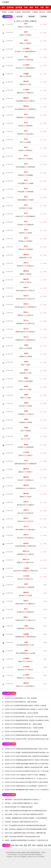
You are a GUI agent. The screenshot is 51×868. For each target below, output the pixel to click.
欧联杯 (4, 12)
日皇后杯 (18, 12)
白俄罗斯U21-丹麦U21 (25, 554)
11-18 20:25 (9, 41)
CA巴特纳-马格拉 (25, 208)
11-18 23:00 (9, 585)
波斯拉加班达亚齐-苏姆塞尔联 (25, 464)
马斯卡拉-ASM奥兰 (26, 159)
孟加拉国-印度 (25, 373)
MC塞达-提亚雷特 (25, 126)
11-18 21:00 (9, 90)
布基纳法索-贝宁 (25, 258)
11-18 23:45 (9, 667)
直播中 (45, 24)
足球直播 (10, 7)
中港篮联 (35, 12)
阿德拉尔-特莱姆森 (25, 175)
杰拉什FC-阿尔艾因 (26, 60)
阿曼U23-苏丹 (25, 84)
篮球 (17, 845)
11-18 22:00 (9, 469)
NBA (21, 845)
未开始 (45, 585)
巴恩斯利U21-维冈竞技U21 (25, 340)
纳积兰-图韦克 (25, 43)
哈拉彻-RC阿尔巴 (26, 150)
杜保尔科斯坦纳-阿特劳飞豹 (25, 546)
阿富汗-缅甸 (25, 398)
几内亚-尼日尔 (25, 282)
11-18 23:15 (9, 659)
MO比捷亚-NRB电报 (25, 192)
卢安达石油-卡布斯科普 (25, 587)
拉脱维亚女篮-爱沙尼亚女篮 (25, 637)
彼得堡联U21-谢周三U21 (25, 324)
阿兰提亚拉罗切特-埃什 (25, 645)
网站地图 (42, 857)
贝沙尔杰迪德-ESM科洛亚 (26, 167)
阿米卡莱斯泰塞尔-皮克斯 (25, 653)
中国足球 (40, 845)
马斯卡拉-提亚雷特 (25, 249)
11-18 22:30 (9, 568)
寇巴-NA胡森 (25, 142)
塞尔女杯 (42, 12)
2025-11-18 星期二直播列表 (26, 21)
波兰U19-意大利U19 (25, 513)
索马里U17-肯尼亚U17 (25, 266)
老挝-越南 (25, 365)
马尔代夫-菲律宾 (25, 406)
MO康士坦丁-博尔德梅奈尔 (26, 216)
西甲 (30, 845)
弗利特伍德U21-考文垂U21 (25, 332)
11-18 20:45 (9, 82)
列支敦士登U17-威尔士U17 (25, 620)
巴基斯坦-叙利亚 (25, 356)
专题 (42, 7)
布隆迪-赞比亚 (25, 274)
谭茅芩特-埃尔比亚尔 (25, 134)
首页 (3, 7)
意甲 (34, 845)
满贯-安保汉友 (25, 76)
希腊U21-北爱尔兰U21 (25, 563)
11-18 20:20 (9, 24)
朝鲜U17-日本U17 (25, 661)
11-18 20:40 (9, 74)
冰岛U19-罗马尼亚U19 (25, 538)
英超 (25, 845)
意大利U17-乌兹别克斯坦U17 (25, 52)
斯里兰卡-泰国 (25, 389)
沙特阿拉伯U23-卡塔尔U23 (25, 488)
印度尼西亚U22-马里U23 (25, 101)
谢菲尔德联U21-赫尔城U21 (25, 530)
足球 (13, 845)
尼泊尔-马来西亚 (25, 348)
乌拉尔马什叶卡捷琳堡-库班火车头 (25, 571)
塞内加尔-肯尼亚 (25, 595)
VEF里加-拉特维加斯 (25, 447)
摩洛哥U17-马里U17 (25, 670)
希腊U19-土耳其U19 (25, 315)
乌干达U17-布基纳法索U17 (25, 68)
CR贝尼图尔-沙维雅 (26, 183)
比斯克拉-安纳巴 (25, 233)
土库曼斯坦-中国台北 (25, 414)
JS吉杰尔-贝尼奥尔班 (26, 225)
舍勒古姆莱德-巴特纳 (25, 200)
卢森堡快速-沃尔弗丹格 (25, 628)
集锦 (31, 7)
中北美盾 (11, 12)
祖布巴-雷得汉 (25, 35)
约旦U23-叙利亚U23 (25, 480)
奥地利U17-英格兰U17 (25, 678)
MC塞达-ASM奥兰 (25, 241)
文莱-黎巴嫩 (25, 431)
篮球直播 (19, 7)
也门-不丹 (25, 439)
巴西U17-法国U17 (25, 455)
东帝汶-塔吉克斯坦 (25, 381)
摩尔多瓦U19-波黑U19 (25, 505)
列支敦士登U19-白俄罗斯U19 (25, 307)
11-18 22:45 (9, 576)
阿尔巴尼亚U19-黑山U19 (25, 291)
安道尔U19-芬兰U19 (25, 521)
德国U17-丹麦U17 (25, 472)
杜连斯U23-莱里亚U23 (25, 612)
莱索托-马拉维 (25, 497)
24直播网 (5, 2)
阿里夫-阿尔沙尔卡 (25, 27)
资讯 (37, 7)
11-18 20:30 (9, 49)
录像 (26, 7)
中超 (46, 845)
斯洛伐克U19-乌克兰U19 (25, 299)
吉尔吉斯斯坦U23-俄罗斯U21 (25, 109)
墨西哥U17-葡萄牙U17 (25, 93)
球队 (47, 7)
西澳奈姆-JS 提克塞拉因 (26, 117)
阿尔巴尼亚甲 (26, 12)
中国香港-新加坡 (25, 422)
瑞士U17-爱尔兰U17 (25, 579)
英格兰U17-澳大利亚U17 (25, 686)
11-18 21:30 (9, 453)
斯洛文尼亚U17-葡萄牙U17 (25, 604)
